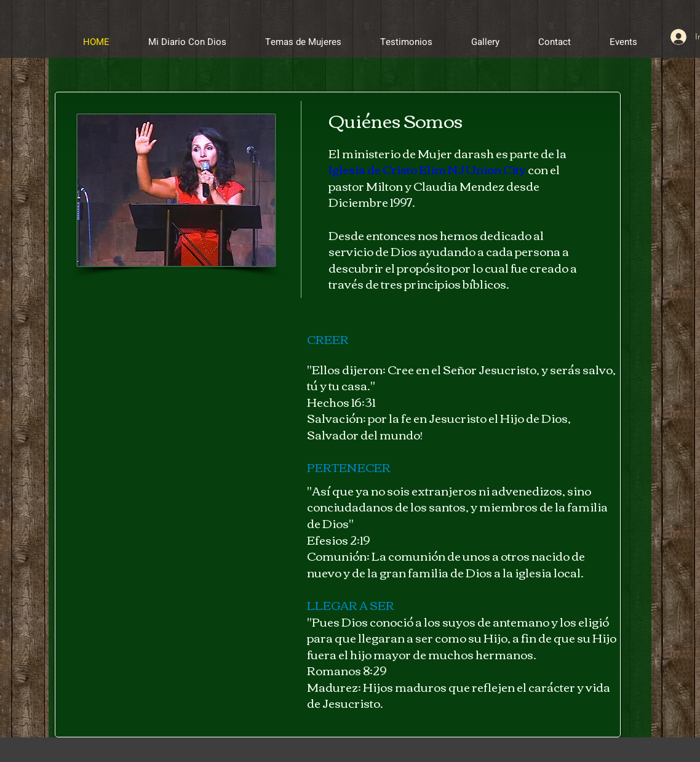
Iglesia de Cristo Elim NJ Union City (427, 169)
